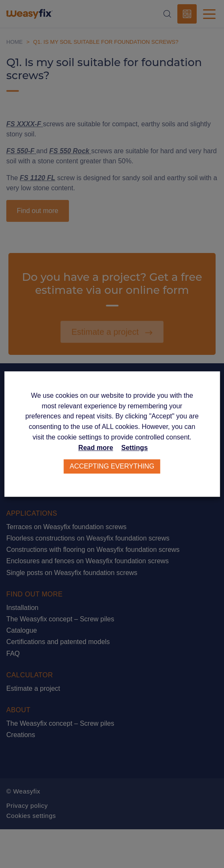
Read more (96, 448)
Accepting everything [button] (112, 466)
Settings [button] (135, 448)
